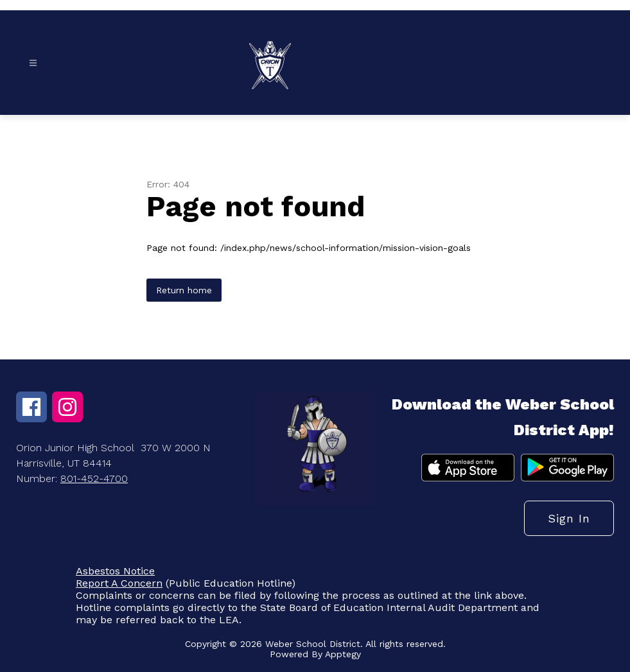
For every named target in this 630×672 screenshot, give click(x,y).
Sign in (569, 518)
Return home (184, 290)
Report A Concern (119, 583)
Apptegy (343, 654)
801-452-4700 (94, 478)
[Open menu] (33, 63)
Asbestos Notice (115, 571)
